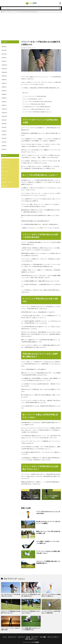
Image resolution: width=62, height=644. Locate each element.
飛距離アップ (6, 184)
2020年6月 (4, 87)
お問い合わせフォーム (31, 637)
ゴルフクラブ (6, 159)
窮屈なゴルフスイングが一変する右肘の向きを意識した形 (49, 532)
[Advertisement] (31, 27)
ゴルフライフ (6, 166)
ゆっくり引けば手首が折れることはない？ (33, 99)
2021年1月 (4, 61)
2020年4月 (4, 94)
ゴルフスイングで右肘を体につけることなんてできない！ (31, 611)
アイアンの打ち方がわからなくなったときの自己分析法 (49, 512)
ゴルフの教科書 (35, 640)
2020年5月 (4, 90)
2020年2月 (4, 101)
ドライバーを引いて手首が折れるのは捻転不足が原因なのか (26, 12)
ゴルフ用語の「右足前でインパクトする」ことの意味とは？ (49, 542)
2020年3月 (4, 97)
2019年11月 (4, 112)
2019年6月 (4, 130)
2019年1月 (4, 148)
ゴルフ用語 (5, 170)
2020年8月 (4, 79)
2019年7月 (4, 126)
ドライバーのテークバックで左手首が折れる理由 (34, 96)
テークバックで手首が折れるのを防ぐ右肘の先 (34, 104)
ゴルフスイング (10, 12)
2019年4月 (4, 137)
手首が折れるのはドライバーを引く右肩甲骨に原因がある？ (37, 106)
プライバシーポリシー (50, 636)
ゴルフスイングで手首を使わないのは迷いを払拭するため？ (31, 595)
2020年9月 (4, 76)
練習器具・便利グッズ (8, 181)
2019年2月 (4, 145)
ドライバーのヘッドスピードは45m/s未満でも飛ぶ (10, 628)
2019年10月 (4, 116)
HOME (4, 12)
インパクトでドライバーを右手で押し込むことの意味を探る (51, 611)
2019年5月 (4, 134)
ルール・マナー (6, 173)
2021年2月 (4, 58)
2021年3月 (4, 54)
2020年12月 (4, 65)
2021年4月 (4, 50)
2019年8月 (4, 123)
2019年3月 (4, 141)
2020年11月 (4, 68)
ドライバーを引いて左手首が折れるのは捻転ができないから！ (37, 112)
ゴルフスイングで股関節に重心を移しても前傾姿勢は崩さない (49, 562)
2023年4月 (4, 47)
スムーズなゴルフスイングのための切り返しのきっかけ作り (10, 595)
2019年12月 (4, 108)
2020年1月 (4, 105)
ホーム (9, 636)
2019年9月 (4, 119)
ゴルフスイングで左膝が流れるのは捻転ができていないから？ (10, 611)
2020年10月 (4, 72)
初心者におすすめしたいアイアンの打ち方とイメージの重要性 (49, 522)
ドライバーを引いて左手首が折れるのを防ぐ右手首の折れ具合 (37, 101)
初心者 (4, 177)
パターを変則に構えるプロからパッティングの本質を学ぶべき (31, 628)
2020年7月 (4, 83)
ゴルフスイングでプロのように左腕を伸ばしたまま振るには (51, 595)
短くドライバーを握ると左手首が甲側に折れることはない (36, 109)
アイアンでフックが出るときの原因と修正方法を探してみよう (49, 552)
